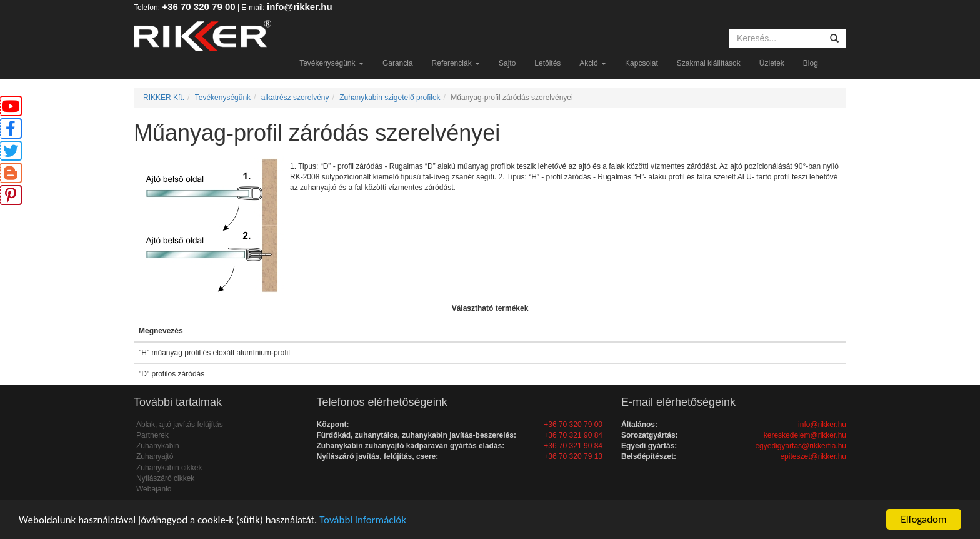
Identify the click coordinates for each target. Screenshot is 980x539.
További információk (363, 520)
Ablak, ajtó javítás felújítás (180, 425)
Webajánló (154, 489)
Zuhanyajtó (155, 456)
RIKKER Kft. (164, 98)
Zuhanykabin (158, 446)
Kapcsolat (642, 63)
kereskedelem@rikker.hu (805, 435)
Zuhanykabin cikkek (169, 468)
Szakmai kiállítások (709, 63)
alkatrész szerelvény (295, 98)
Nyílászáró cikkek (165, 478)
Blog (811, 63)
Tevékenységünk (332, 63)
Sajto (507, 63)
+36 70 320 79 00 (198, 7)
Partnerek (152, 435)
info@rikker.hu (300, 7)
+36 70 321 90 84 (573, 435)
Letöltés (547, 63)
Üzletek (772, 63)
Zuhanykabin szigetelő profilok (390, 98)
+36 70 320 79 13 (573, 456)
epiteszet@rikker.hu (813, 456)
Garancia (398, 63)
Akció (593, 63)
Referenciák (456, 63)
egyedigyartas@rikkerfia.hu (801, 446)
